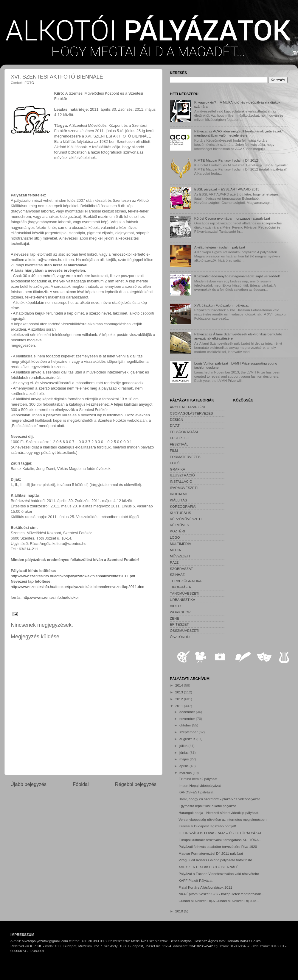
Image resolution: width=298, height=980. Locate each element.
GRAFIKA (177, 469)
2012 (180, 699)
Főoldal (81, 784)
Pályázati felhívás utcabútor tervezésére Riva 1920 (218, 847)
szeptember (189, 732)
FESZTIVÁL (179, 444)
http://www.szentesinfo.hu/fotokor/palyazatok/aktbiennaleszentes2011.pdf (73, 576)
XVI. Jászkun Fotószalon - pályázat (222, 305)
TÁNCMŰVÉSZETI (185, 593)
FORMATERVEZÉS (185, 457)
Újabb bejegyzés (28, 784)
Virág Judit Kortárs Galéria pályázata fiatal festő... (217, 860)
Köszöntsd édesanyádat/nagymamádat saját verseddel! (237, 276)
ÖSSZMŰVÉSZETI (185, 630)
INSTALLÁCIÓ (181, 481)
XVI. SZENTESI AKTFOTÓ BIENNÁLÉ (208, 867)
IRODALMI (178, 494)
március (186, 773)
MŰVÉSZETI (180, 556)
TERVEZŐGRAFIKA (186, 581)
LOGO (175, 537)
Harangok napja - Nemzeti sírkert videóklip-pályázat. (219, 813)
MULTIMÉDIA (180, 544)
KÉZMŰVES (179, 525)
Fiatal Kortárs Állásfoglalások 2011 (205, 887)
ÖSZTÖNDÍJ (180, 637)
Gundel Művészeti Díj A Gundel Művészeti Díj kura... (219, 901)
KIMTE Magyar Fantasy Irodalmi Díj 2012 (226, 160)
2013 (180, 692)
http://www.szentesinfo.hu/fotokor (51, 597)
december (188, 712)
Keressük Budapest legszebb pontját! (207, 826)
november (188, 719)
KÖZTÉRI (177, 531)
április (184, 766)
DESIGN (177, 419)
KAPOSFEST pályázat (196, 792)
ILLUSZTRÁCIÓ (182, 475)
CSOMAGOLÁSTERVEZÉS (191, 413)
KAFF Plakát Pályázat (195, 880)
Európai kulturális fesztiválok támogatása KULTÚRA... (220, 840)
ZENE (174, 618)
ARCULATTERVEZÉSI (187, 407)
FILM (174, 450)
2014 (180, 685)
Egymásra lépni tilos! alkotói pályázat (207, 806)
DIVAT (175, 425)
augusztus (188, 739)
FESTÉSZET (180, 438)
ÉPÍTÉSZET (179, 624)
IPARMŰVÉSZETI (184, 488)
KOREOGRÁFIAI (183, 506)
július (184, 746)
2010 (180, 911)
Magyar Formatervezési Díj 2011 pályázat (211, 853)
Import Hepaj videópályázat (200, 786)
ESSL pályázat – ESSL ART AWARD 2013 (227, 189)
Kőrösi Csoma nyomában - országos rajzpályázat (232, 218)
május (184, 759)
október (186, 725)
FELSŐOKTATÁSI (184, 432)
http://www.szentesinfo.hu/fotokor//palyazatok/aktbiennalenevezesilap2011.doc (77, 587)
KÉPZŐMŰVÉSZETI (186, 519)
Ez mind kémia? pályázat (198, 779)
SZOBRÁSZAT (181, 569)
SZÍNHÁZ (177, 575)
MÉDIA (175, 550)
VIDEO (175, 606)
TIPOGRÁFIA (180, 587)
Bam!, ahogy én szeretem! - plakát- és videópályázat (219, 799)
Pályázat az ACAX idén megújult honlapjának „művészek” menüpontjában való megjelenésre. (239, 133)
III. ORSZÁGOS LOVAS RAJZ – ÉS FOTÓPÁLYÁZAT (220, 833)
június (184, 752)
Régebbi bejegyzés (136, 784)
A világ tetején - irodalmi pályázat (220, 247)
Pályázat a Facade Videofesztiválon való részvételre (219, 874)
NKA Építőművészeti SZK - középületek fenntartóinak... (221, 894)
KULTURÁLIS (180, 513)
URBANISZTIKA (183, 600)
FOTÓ (29, 83)
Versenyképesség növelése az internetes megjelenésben (222, 819)
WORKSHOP (180, 612)
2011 (180, 706)
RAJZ (174, 562)
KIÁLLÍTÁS (179, 500)
